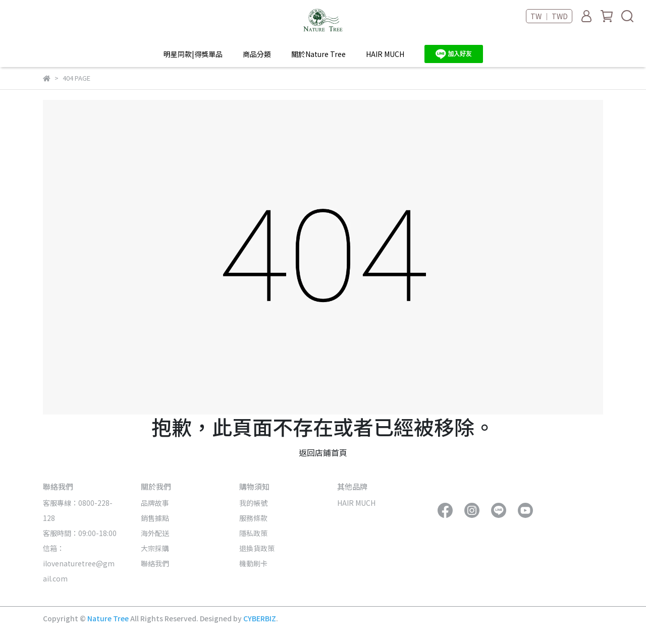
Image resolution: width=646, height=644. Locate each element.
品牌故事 (155, 503)
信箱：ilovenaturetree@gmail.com (79, 563)
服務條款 (253, 518)
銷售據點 (155, 518)
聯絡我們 (155, 563)
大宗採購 (155, 548)
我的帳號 (253, 503)
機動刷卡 (253, 563)
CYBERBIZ (260, 618)
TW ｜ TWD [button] (549, 16)
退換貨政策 (257, 548)
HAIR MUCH (385, 54)
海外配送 (155, 533)
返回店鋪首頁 (323, 452)
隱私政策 (253, 533)
